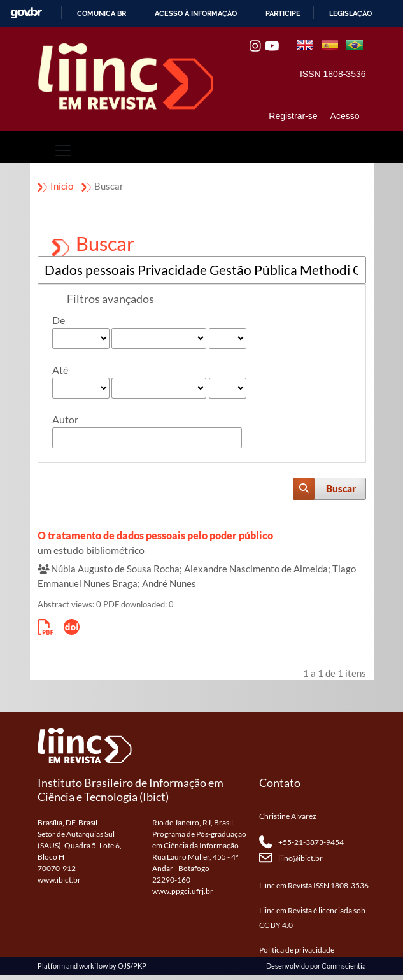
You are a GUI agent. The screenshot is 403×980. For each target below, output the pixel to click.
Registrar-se (293, 116)
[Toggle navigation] (63, 150)
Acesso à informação (196, 13)
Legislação (350, 13)
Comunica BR (102, 13)
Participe (283, 13)
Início (62, 186)
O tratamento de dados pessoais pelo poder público (155, 535)
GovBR (26, 13)
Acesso (345, 116)
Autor (65, 419)
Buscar (341, 488)
